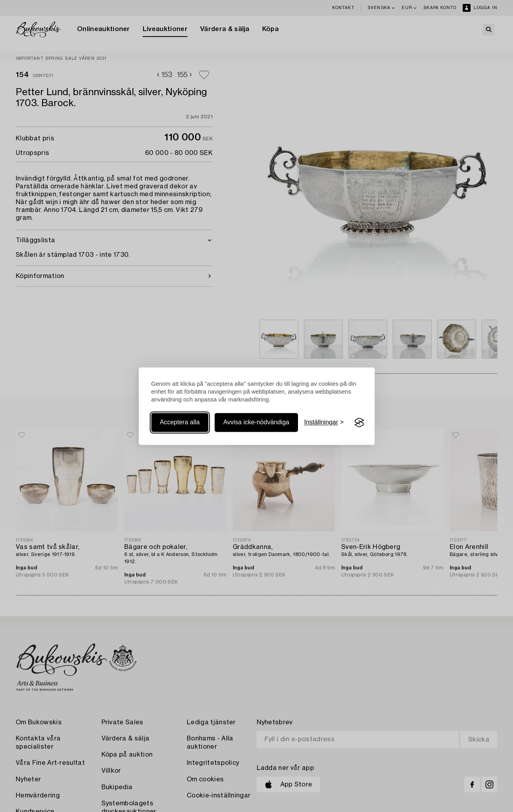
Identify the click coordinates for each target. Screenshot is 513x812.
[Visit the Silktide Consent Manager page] (359, 423)
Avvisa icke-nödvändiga (256, 423)
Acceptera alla (180, 423)
